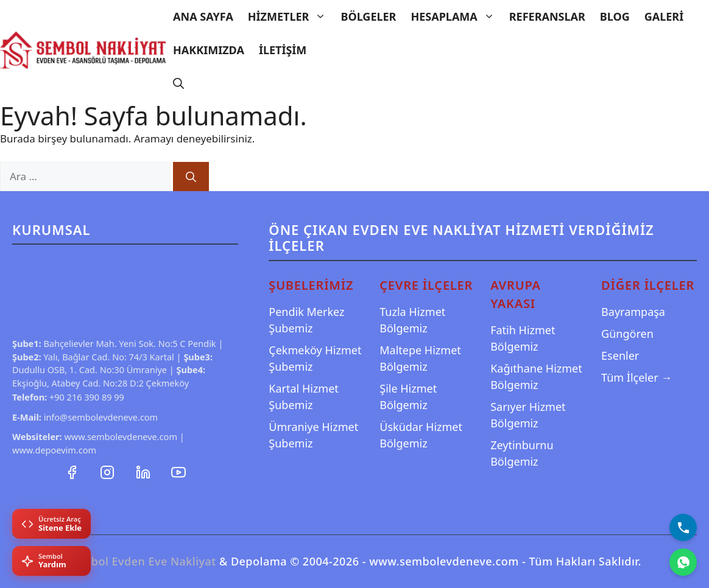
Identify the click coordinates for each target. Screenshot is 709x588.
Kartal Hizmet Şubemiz (304, 397)
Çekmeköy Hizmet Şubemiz (315, 358)
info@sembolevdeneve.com (101, 417)
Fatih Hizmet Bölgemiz (523, 338)
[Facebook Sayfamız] (73, 471)
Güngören (627, 334)
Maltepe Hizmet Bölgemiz (420, 358)
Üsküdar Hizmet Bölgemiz (421, 435)
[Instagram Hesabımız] (108, 471)
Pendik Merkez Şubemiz (306, 320)
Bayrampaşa (633, 312)
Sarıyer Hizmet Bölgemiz (528, 415)
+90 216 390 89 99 (87, 397)
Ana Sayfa (203, 16)
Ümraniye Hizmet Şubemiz (313, 435)
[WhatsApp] (683, 562)
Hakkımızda (209, 50)
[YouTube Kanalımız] (178, 471)
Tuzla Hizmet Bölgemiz (412, 320)
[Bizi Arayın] (683, 527)
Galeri (664, 16)
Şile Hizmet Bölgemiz (408, 397)
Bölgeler (368, 16)
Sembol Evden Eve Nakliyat (142, 561)
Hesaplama (456, 17)
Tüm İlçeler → (637, 377)
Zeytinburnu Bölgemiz (522, 453)
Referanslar (547, 16)
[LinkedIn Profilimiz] (144, 471)
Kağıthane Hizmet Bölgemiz (536, 376)
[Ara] (191, 177)
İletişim (283, 50)
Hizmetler (291, 17)
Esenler (620, 355)
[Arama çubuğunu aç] (178, 84)
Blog (615, 16)
